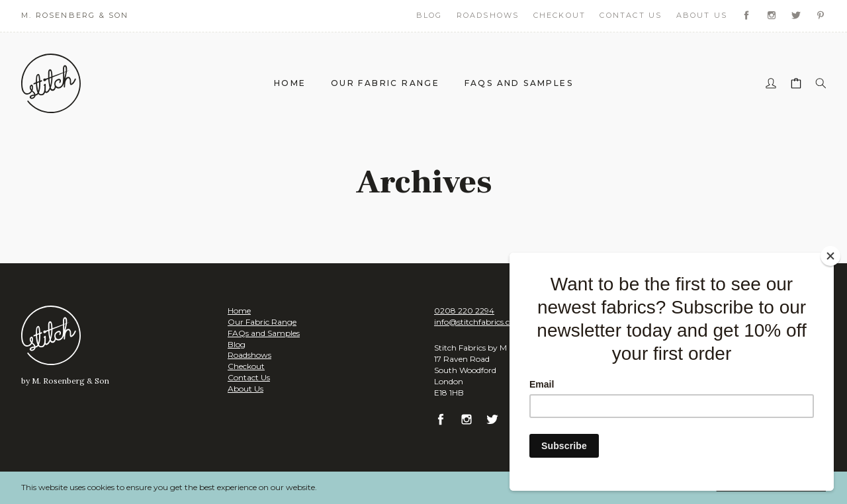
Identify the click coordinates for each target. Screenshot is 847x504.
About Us (702, 15)
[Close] (830, 256)
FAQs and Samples (519, 83)
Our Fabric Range (385, 83)
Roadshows (488, 15)
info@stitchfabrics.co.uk (480, 322)
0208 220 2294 (464, 311)
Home (290, 83)
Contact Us (631, 15)
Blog (429, 15)
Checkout (560, 15)
